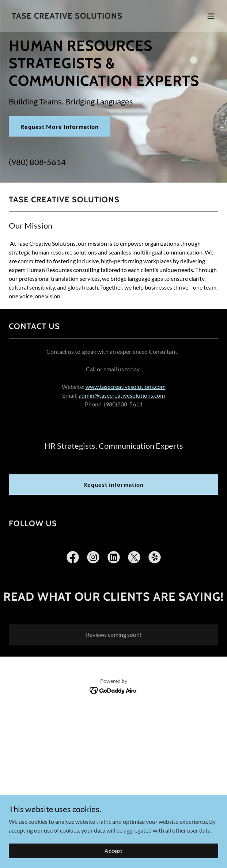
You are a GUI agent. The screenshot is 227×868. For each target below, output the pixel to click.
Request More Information (60, 127)
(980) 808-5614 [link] (37, 162)
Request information (113, 484)
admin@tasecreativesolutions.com (122, 395)
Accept (113, 851)
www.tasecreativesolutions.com (126, 387)
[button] (211, 16)
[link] (67, 16)
